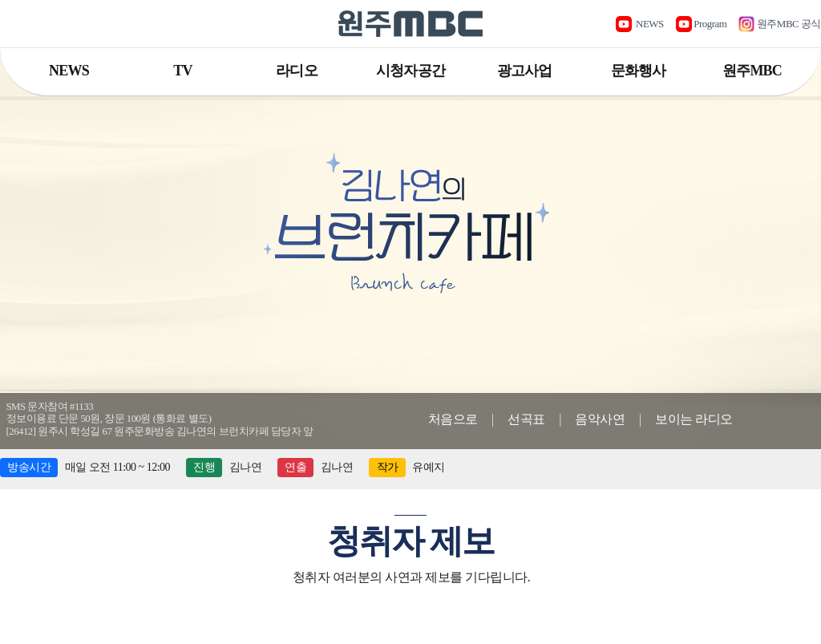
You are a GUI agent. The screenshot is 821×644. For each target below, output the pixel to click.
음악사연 (600, 419)
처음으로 (453, 419)
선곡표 (526, 419)
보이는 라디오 (694, 419)
